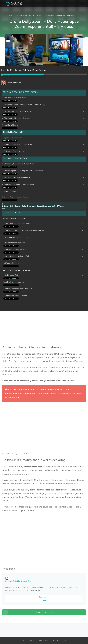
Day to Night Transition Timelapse (18, 197)
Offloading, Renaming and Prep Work (19, 164)
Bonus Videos (9, 191)
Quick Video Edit (12, 275)
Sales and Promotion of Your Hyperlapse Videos (24, 230)
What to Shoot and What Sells (18, 256)
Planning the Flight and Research (17, 118)
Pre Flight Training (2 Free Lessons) (21, 92)
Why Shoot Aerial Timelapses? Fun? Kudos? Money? (25, 105)
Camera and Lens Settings (16, 249)
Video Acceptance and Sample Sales (20, 289)
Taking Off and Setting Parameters (18, 144)
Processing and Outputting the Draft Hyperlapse (23, 171)
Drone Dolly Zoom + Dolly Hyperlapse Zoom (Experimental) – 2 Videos (34, 206)
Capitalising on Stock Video (16, 295)
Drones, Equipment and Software (17, 111)
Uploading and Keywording (16, 282)
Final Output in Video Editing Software (19, 184)
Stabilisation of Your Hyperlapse (17, 177)
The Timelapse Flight (13, 132)
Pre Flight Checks (11, 125)
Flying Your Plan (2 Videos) (15, 151)
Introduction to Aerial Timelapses (17, 98)
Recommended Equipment (16, 243)
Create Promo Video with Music (18, 223)
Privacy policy (58, 640)
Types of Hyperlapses (13, 138)
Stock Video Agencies (14, 263)
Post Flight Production (15, 158)
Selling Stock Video (12, 213)
